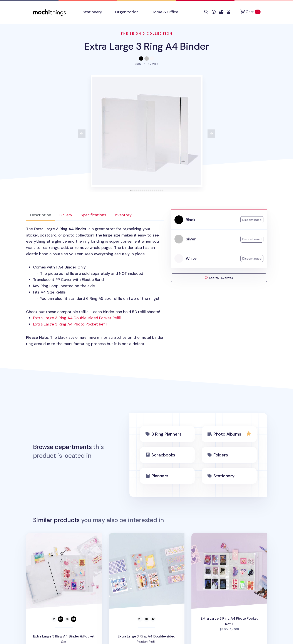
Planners (160, 476)
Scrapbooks (163, 455)
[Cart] (250, 12)
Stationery (224, 476)
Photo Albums (227, 434)
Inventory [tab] (123, 215)
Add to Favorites (219, 278)
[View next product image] (211, 134)
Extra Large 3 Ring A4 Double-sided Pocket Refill (77, 318)
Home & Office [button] (165, 12)
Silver (191, 239)
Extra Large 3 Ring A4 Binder (146, 46)
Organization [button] (127, 12)
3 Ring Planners (166, 434)
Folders (221, 455)
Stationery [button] (92, 12)
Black (191, 220)
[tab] (131, 190)
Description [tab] (41, 215)
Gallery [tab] (66, 215)
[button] (206, 12)
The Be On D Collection (146, 34)
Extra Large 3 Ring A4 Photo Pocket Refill (70, 324)
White (191, 258)
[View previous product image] (82, 134)
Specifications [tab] (93, 215)
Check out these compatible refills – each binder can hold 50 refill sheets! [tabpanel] (95, 286)
